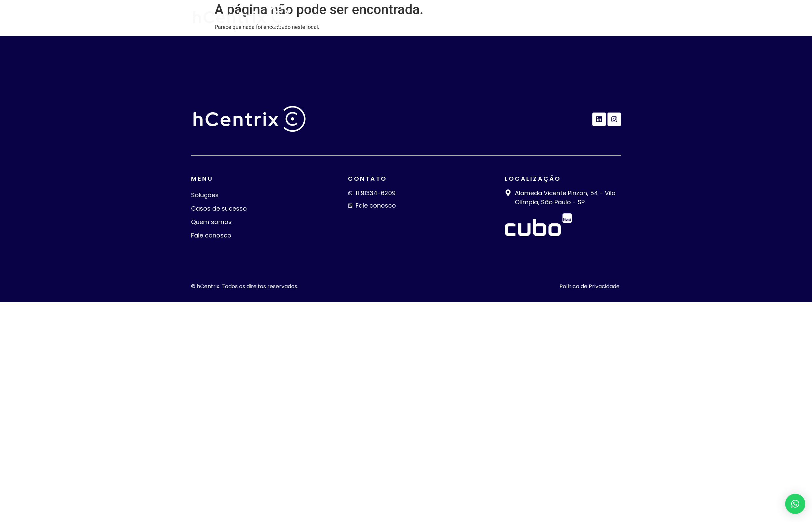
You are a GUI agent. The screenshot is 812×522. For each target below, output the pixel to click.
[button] (795, 504)
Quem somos (527, 17)
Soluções (391, 17)
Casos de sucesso (455, 17)
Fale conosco (590, 17)
